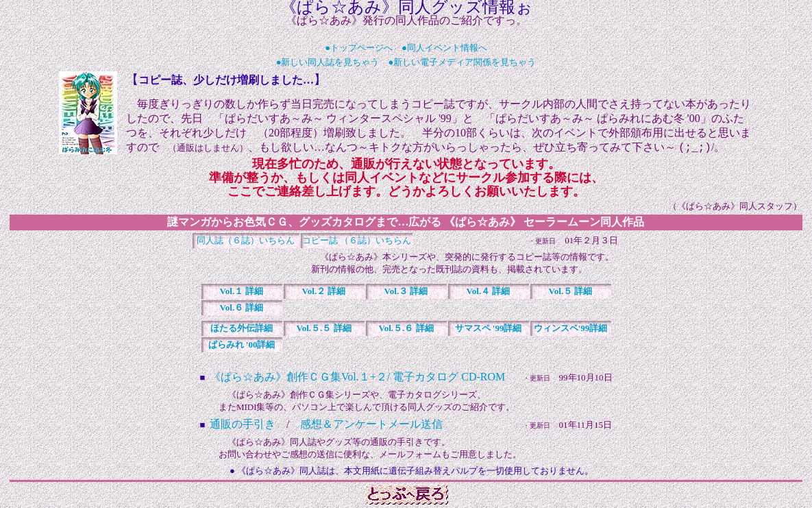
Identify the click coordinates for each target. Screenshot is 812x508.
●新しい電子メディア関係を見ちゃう (463, 62)
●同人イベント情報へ (444, 48)
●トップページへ (359, 48)
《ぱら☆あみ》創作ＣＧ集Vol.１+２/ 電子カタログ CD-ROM (357, 378)
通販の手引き (243, 425)
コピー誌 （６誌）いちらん (357, 242)
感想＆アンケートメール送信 (371, 425)
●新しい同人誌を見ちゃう (328, 62)
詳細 (242, 292)
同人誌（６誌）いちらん (246, 242)
